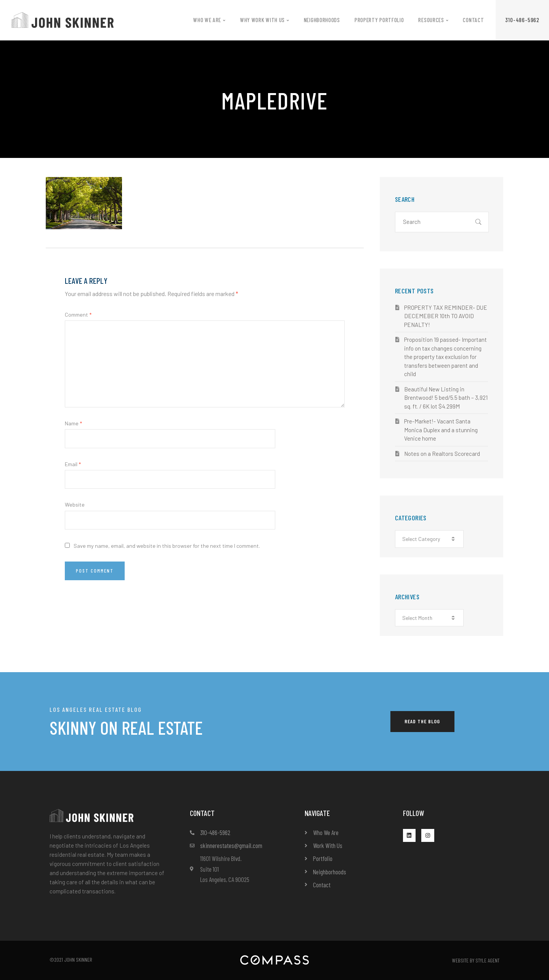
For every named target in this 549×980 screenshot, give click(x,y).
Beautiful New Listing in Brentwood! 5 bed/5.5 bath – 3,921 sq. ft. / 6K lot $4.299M (446, 398)
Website (75, 504)
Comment (78, 315)
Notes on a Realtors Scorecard (442, 454)
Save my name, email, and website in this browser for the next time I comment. (167, 546)
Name (73, 423)
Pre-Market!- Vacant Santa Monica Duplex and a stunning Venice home (441, 430)
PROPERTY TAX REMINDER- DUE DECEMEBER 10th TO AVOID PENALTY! (446, 316)
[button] (522, 20)
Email (73, 464)
